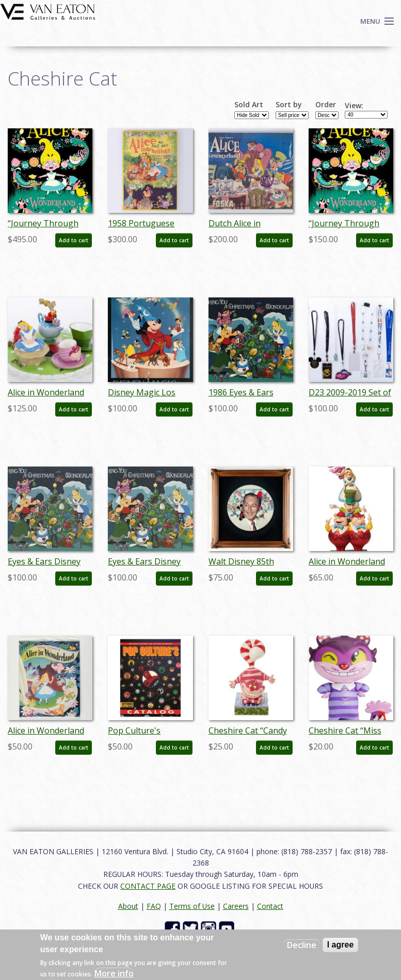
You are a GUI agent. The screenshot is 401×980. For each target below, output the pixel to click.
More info (114, 973)
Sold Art (249, 105)
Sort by (289, 105)
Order (326, 105)
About (128, 906)
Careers (236, 906)
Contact (270, 906)
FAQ (154, 906)
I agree (341, 945)
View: (354, 106)
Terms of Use (192, 906)
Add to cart (74, 240)
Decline (302, 945)
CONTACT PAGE (148, 886)
